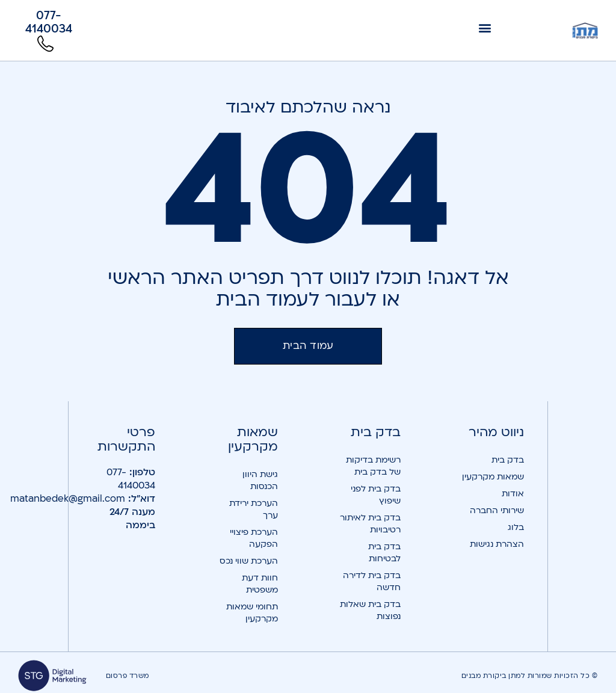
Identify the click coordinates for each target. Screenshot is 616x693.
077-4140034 (131, 479)
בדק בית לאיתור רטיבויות (370, 524)
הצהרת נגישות (497, 544)
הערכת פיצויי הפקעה (254, 538)
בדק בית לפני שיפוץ (376, 495)
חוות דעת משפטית (260, 584)
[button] (485, 27)
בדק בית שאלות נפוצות (370, 610)
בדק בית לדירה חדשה (372, 581)
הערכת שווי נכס (249, 561)
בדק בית (508, 460)
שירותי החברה (497, 510)
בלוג (516, 527)
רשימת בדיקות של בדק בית (373, 466)
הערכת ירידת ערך (254, 509)
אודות (513, 494)
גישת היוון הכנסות (260, 480)
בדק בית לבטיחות (384, 553)
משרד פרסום (128, 676)
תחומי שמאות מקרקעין (252, 613)
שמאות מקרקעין (493, 477)
